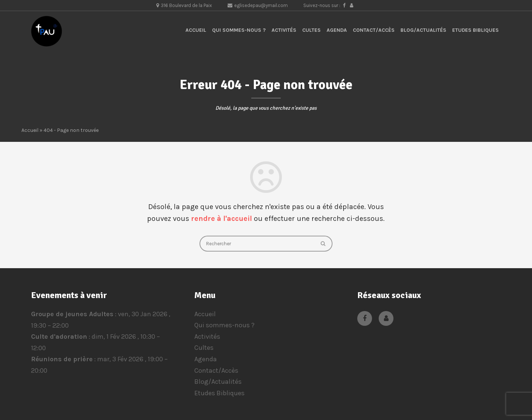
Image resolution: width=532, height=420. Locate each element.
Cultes (311, 30)
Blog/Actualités (423, 30)
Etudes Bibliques (475, 30)
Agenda (337, 30)
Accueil (196, 30)
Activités (284, 30)
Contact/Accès (374, 30)
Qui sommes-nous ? (239, 30)
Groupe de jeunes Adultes (72, 314)
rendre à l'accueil (221, 218)
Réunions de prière (62, 359)
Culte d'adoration (59, 337)
